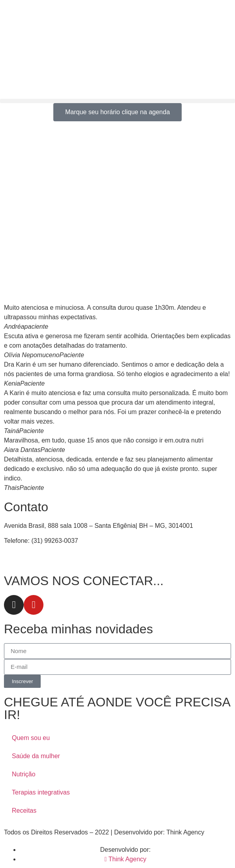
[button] (117, 101)
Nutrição (24, 774)
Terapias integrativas (41, 792)
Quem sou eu (31, 738)
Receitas (24, 811)
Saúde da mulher (36, 756)
